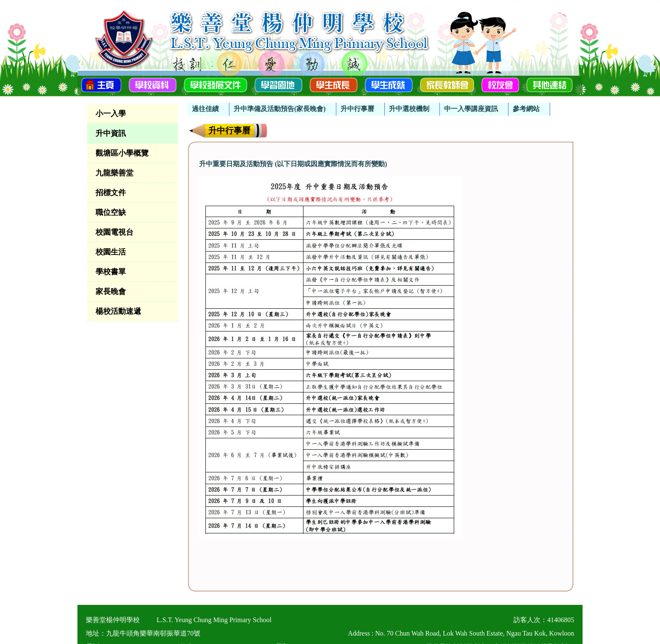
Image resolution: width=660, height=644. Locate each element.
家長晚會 (111, 292)
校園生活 (111, 252)
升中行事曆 (357, 109)
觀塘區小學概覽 (122, 153)
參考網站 (526, 109)
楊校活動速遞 (118, 311)
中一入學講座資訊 (471, 109)
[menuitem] (209, 109)
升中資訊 (111, 133)
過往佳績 (205, 109)
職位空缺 (111, 212)
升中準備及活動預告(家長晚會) (280, 109)
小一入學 (111, 114)
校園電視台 (114, 232)
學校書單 (111, 272)
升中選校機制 (409, 109)
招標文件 (111, 193)
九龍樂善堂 (114, 173)
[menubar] (369, 105)
